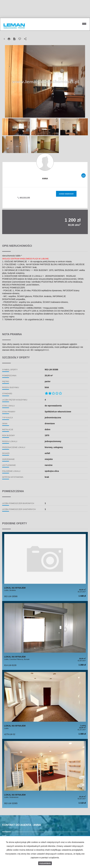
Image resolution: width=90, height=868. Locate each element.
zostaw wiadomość (66, 194)
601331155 (24, 198)
